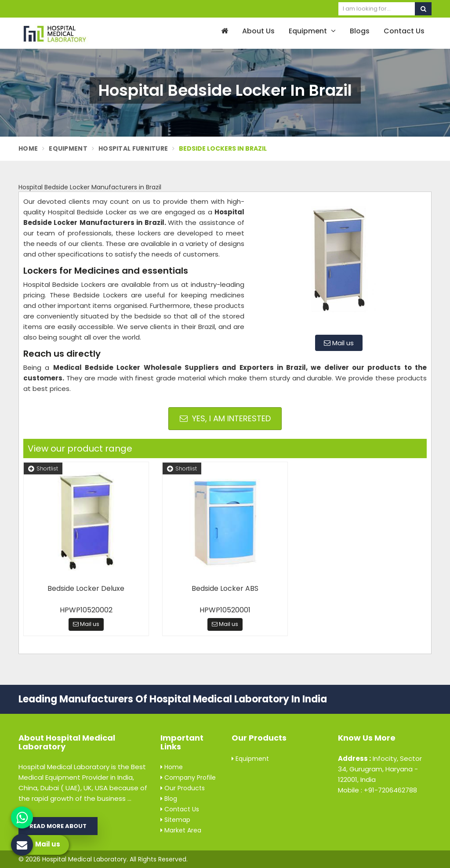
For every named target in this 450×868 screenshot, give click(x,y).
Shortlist (43, 468)
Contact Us (404, 31)
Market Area (181, 830)
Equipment (312, 31)
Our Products (183, 788)
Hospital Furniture (133, 148)
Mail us (339, 343)
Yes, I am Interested (225, 418)
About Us (258, 31)
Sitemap (175, 820)
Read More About (58, 826)
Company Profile (188, 778)
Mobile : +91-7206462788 (377, 790)
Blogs (360, 31)
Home (28, 148)
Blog (169, 799)
